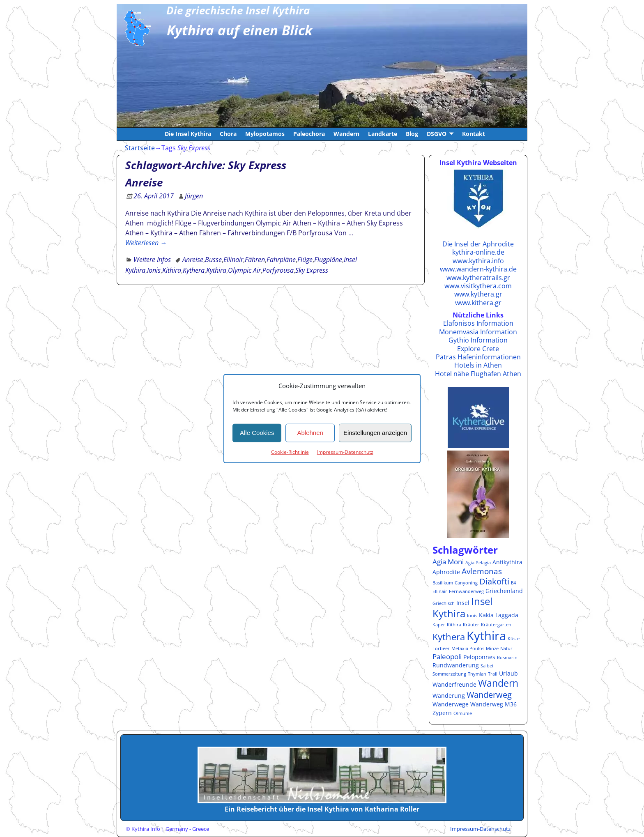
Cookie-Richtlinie (290, 452)
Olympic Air (244, 270)
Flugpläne (328, 260)
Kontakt (474, 134)
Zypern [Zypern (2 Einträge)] (442, 713)
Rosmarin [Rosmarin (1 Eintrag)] (507, 658)
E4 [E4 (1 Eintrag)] (513, 583)
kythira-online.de (478, 252)
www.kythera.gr (478, 294)
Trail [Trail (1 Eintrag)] (493, 674)
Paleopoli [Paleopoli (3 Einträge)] (447, 656)
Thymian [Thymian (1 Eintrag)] (477, 674)
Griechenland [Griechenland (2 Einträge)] (504, 591)
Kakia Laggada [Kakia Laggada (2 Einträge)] (499, 615)
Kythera (194, 270)
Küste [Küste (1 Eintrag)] (514, 639)
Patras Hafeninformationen (478, 357)
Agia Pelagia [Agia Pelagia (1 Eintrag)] (478, 563)
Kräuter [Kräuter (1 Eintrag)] (471, 625)
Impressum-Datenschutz (345, 452)
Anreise (144, 182)
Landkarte (383, 134)
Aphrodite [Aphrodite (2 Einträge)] (446, 572)
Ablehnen (310, 433)
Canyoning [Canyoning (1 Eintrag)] (466, 583)
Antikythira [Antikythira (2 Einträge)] (507, 562)
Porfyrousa (278, 270)
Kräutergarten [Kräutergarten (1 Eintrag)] (496, 625)
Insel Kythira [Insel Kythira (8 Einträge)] (462, 607)
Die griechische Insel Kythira (238, 10)
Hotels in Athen (478, 365)
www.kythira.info (478, 261)
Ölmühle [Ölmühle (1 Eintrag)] (463, 713)
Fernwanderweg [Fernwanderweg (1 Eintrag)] (466, 591)
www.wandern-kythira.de (478, 269)
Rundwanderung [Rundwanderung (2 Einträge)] (456, 665)
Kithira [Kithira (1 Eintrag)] (454, 625)
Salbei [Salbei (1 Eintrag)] (487, 666)
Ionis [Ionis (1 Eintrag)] (472, 616)
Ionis (154, 270)
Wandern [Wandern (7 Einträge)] (498, 683)
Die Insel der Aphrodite (478, 244)
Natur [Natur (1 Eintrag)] (506, 648)
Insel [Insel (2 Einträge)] (463, 603)
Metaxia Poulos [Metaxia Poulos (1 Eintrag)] (468, 648)
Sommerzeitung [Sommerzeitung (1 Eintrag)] (449, 674)
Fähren (255, 260)
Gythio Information (478, 340)
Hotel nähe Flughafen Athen (478, 374)
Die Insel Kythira (188, 134)
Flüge (305, 260)
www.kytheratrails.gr (478, 278)
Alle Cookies (257, 433)
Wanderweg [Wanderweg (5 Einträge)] (489, 694)
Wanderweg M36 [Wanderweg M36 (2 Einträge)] (493, 704)
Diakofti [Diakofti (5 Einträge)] (494, 581)
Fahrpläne (281, 260)
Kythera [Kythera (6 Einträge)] (449, 637)
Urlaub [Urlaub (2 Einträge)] (508, 673)
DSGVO (437, 134)
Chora (228, 134)
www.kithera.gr (478, 303)
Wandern (346, 134)
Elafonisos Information (478, 323)
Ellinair (233, 260)
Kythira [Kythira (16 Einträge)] (486, 636)
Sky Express (312, 270)
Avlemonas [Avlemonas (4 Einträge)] (482, 571)
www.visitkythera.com (478, 286)
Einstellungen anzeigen (375, 433)
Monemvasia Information (478, 332)
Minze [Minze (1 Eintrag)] (492, 648)
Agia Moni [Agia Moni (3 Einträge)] (448, 562)
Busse (213, 260)
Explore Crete (478, 349)
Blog (412, 134)
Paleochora (309, 134)
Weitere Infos (152, 260)
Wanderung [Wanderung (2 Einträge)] (449, 696)
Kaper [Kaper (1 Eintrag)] (439, 625)
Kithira (172, 270)
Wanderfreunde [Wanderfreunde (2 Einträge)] (454, 684)
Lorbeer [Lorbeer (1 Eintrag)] (441, 648)
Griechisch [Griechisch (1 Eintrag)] (444, 603)
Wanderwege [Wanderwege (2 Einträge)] (451, 704)
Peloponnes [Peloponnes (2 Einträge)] (479, 657)
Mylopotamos (265, 134)
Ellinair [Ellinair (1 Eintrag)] (440, 591)
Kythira (216, 270)
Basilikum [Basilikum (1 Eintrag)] (443, 583)
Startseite (140, 148)
